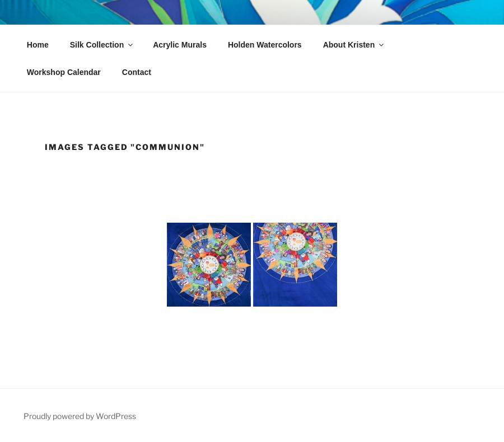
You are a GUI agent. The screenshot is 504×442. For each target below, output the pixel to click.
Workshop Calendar (64, 72)
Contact (137, 72)
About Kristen (354, 45)
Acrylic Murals (180, 45)
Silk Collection (102, 45)
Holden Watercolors (265, 45)
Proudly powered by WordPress (80, 416)
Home (38, 45)
